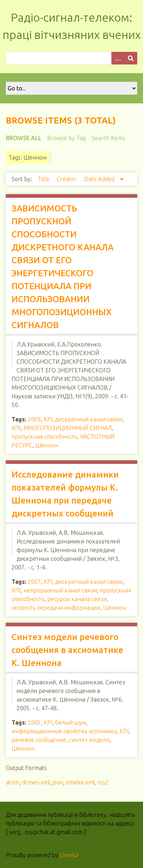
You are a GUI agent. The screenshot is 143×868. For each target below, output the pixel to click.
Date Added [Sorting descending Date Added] (100, 179)
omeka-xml (80, 782)
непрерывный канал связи (60, 590)
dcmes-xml (36, 782)
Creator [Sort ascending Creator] (67, 179)
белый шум (71, 722)
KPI (48, 419)
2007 (34, 582)
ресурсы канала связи (77, 599)
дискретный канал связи (89, 419)
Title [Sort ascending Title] (44, 179)
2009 (34, 419)
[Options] (118, 58)
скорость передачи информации (56, 608)
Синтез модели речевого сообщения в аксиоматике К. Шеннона (67, 650)
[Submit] (131, 58)
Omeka (69, 855)
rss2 (103, 782)
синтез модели (89, 740)
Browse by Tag (66, 138)
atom (12, 782)
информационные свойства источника (64, 731)
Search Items (108, 138)
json (58, 782)
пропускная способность (44, 437)
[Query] (71, 58)
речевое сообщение (39, 740)
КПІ (16, 428)
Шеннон (47, 445)
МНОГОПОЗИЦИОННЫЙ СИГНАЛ (68, 428)
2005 (34, 722)
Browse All (24, 138)
